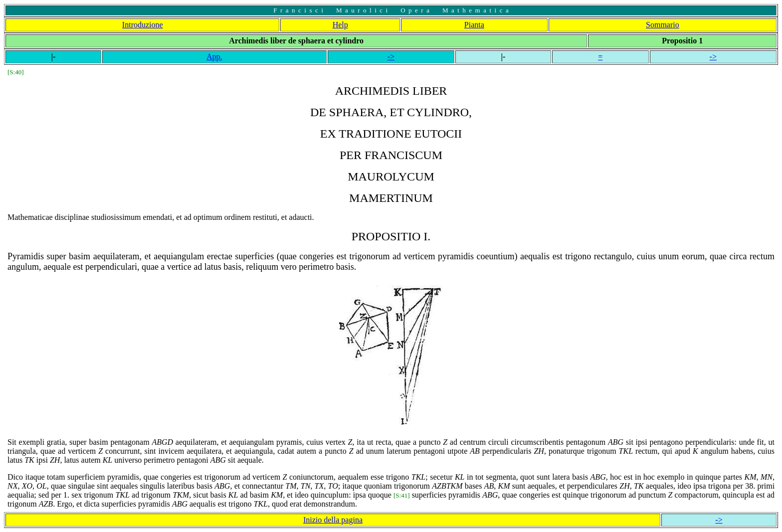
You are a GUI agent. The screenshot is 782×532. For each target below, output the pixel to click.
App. (214, 57)
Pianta (474, 25)
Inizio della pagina (333, 520)
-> (391, 57)
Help (340, 25)
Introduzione (143, 25)
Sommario (663, 25)
